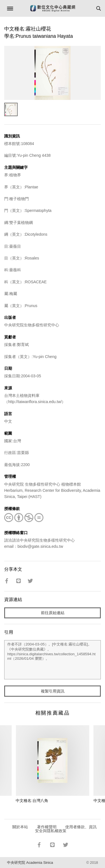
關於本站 (20, 827)
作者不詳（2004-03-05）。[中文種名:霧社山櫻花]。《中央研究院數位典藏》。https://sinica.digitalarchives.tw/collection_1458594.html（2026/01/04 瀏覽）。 (53, 660)
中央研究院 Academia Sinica (30, 863)
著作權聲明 (47, 827)
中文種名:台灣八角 (32, 801)
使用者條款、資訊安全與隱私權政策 (66, 829)
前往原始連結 (53, 613)
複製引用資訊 (53, 691)
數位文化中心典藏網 (53, 8)
